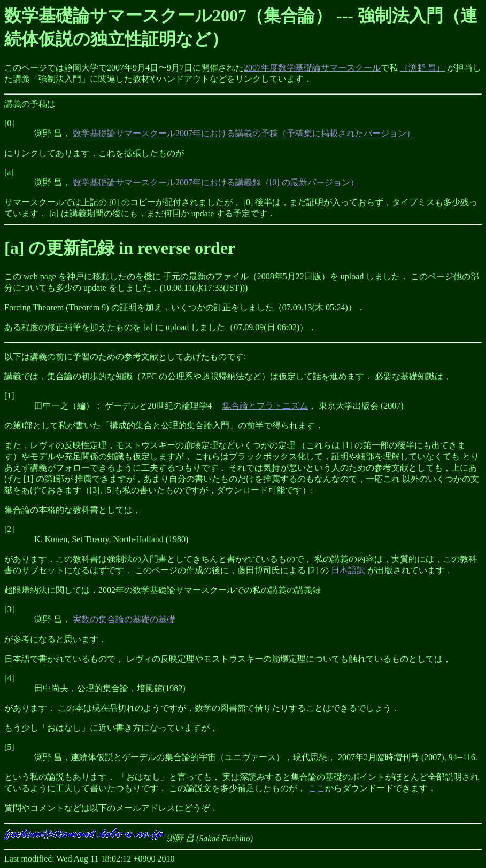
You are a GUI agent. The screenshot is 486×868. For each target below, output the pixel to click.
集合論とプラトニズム (265, 406)
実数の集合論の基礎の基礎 (124, 619)
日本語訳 (348, 570)
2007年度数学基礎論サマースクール (312, 68)
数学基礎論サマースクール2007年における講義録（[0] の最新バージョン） (215, 182)
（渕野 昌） (422, 68)
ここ (317, 788)
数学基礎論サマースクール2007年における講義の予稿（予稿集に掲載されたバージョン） (243, 133)
